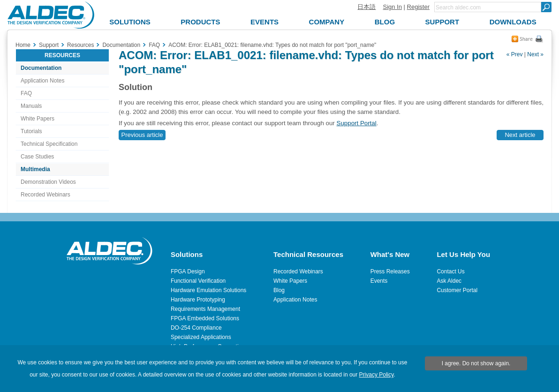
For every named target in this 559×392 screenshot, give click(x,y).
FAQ (26, 93)
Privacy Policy (377, 375)
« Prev (515, 54)
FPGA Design (188, 271)
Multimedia (35, 169)
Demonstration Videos (48, 182)
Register (418, 7)
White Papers (38, 119)
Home (23, 45)
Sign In (392, 7)
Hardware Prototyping (198, 300)
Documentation (41, 68)
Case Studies (37, 157)
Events (379, 281)
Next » (535, 54)
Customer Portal (457, 290)
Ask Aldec (449, 281)
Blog (279, 290)
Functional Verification (198, 281)
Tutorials (31, 131)
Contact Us (450, 271)
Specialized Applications (201, 337)
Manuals (31, 106)
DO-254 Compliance (196, 328)
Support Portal (357, 123)
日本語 (366, 7)
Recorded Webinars (45, 195)
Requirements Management (205, 309)
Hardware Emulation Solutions (208, 290)
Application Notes (42, 81)
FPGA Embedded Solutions (205, 318)
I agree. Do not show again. (476, 363)
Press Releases (390, 271)
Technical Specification (49, 144)
